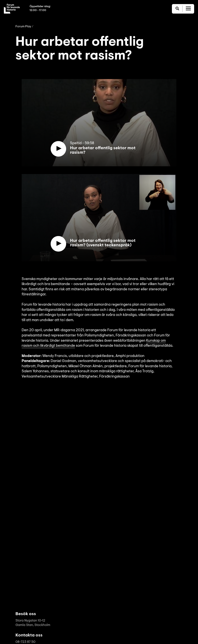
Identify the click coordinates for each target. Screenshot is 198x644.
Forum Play (23, 27)
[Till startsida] (12, 9)
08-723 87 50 (25, 642)
